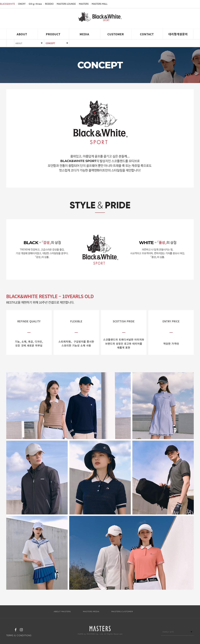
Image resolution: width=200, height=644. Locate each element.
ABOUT (22, 34)
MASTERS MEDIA (91, 612)
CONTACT (147, 34)
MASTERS (84, 4)
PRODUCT (53, 34)
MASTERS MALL (100, 4)
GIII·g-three (35, 4)
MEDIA (84, 34)
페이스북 (16, 630)
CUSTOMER (116, 34)
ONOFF (22, 4)
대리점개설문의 (178, 34)
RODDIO (49, 4)
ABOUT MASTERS (62, 612)
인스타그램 (21, 630)
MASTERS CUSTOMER (122, 612)
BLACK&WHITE (7, 4)
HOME (10, 43)
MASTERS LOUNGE (66, 4)
